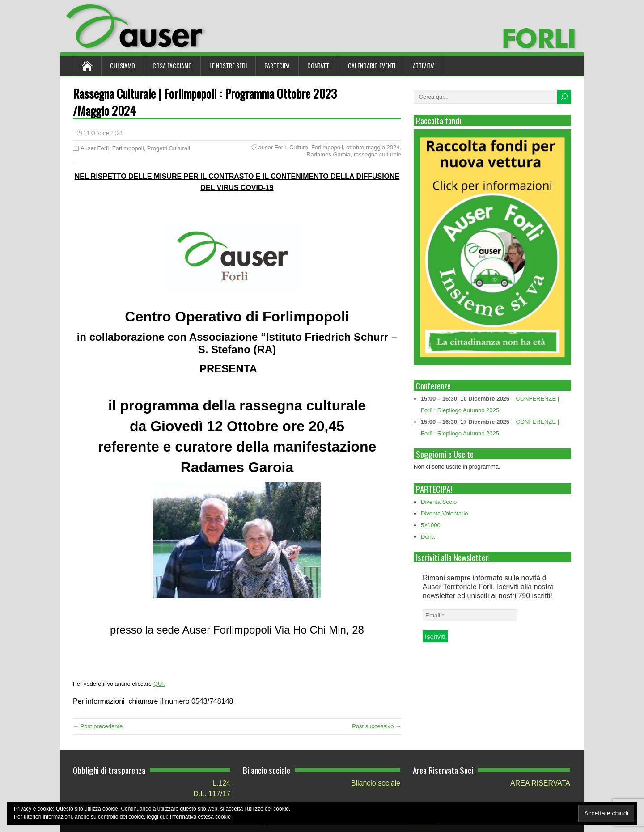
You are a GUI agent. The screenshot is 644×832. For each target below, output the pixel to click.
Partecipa (277, 65)
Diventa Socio (439, 502)
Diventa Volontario (445, 513)
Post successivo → (377, 726)
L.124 (221, 783)
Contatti (319, 65)
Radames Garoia (328, 154)
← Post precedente (98, 726)
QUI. (159, 684)
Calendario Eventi (372, 65)
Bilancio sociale (376, 783)
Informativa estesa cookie (200, 817)
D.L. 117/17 (212, 794)
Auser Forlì (95, 148)
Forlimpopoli (128, 148)
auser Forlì (272, 147)
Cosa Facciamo (172, 65)
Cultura (299, 147)
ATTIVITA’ (424, 65)
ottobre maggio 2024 (373, 147)
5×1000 (431, 525)
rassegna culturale (377, 154)
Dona (428, 537)
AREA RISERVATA (540, 783)
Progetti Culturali (169, 148)
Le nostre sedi (228, 65)
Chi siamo (123, 65)
